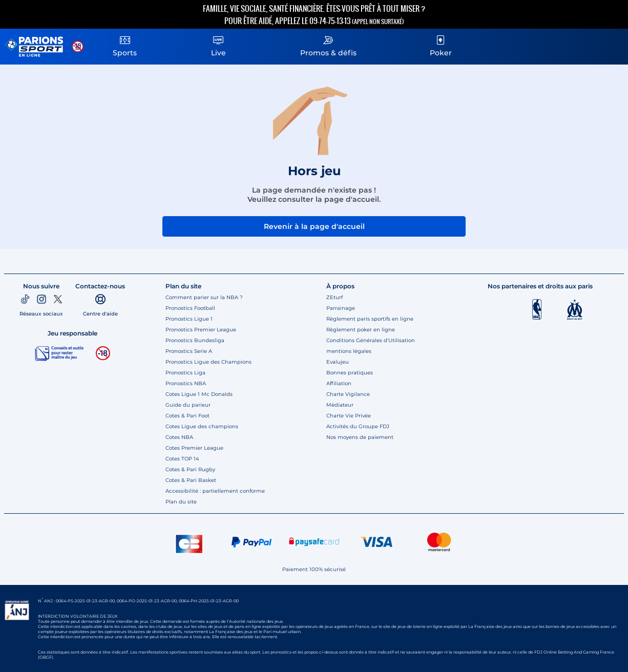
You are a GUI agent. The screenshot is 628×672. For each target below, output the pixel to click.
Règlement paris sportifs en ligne (370, 319)
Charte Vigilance (348, 394)
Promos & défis (328, 45)
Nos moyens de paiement (360, 437)
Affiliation (339, 383)
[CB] (189, 542)
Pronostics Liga (185, 373)
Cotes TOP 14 (182, 459)
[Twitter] (58, 299)
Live (218, 45)
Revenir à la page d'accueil (314, 226)
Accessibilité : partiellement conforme (215, 491)
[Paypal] (252, 542)
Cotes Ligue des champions (202, 426)
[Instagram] (41, 299)
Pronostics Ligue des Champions (208, 362)
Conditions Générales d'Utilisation (371, 340)
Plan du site (181, 502)
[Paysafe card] (314, 542)
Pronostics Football (190, 308)
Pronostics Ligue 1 (189, 319)
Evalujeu (338, 362)
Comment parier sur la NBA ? (204, 297)
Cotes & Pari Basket (191, 480)
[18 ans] (103, 353)
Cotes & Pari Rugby (190, 469)
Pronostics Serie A (189, 351)
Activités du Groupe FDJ (358, 426)
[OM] (575, 309)
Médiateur (340, 405)
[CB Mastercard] (439, 542)
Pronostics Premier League (201, 330)
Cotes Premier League (194, 448)
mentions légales (349, 351)
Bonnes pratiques (350, 373)
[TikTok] (25, 299)
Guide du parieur (188, 405)
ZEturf (334, 297)
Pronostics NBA (186, 383)
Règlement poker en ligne (361, 330)
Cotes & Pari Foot (187, 416)
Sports (125, 45)
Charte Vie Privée (349, 416)
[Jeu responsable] (59, 353)
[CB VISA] (376, 542)
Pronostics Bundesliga (195, 340)
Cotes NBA (179, 437)
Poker (441, 45)
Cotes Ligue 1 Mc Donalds (199, 394)
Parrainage (341, 308)
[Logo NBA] (537, 309)
